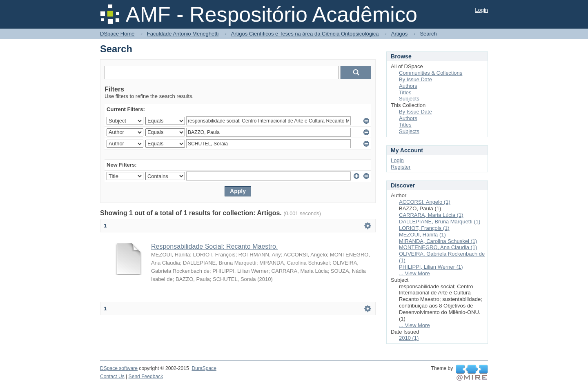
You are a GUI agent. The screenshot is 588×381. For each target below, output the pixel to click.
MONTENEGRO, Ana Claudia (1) (438, 247)
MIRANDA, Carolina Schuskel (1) (438, 241)
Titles (405, 92)
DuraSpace (204, 368)
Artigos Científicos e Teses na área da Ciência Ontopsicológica (305, 34)
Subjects (409, 99)
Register (401, 167)
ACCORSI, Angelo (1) (425, 202)
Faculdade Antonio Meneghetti (183, 34)
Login (481, 10)
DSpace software (119, 368)
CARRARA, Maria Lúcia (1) (431, 215)
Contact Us (112, 377)
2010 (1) (409, 338)
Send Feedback (146, 377)
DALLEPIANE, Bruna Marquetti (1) (440, 222)
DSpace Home (117, 34)
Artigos (399, 34)
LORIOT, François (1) (424, 228)
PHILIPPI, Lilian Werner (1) (431, 267)
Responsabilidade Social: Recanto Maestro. (214, 246)
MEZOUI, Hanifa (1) (422, 235)
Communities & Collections (431, 73)
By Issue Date (415, 79)
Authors (408, 86)
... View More (414, 273)
